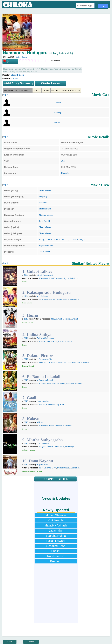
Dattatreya (70, 447)
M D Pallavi (73, 278)
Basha (57, 122)
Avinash (75, 319)
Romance (26, 471)
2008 (26, 275)
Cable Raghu (45, 252)
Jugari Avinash (55, 426)
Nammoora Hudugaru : (18, 90)
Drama (24, 57)
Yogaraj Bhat (43, 464)
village (16, 78)
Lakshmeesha (43, 401)
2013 (26, 380)
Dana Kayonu (41, 461)
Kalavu (33, 419)
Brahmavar (62, 299)
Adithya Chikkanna (45, 338)
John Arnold (44, 221)
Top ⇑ (6, 94)
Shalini (56, 551)
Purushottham (63, 468)
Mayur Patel (56, 319)
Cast (37, 90)
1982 (26, 296)
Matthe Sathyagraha (45, 440)
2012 (26, 338)
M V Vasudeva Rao (48, 299)
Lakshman (75, 468)
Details (56, 90)
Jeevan (42, 405)
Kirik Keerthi (56, 520)
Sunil (62, 405)
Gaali (32, 398)
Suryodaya (44, 196)
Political (25, 450)
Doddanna (44, 362)
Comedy (32, 366)
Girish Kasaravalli (45, 275)
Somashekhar (74, 299)
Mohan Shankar (56, 515)
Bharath (43, 341)
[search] (85, 6)
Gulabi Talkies (40, 271)
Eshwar (49, 239)
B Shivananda (43, 443)
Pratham (56, 561)
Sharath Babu (17, 75)
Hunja (32, 315)
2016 (26, 464)
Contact (31, 642)
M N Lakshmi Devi (48, 468)
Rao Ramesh (56, 556)
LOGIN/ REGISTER (55, 479)
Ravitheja (43, 203)
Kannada (65, 173)
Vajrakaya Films (46, 246)
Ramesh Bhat (45, 384)
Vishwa (58, 102)
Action (18, 57)
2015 (63, 161)
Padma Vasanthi (65, 341)
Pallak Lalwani (56, 541)
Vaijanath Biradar (74, 384)
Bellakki (65, 239)
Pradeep (58, 112)
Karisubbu (68, 426)
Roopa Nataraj (52, 405)
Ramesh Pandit (58, 384)
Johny (42, 239)
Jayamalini (56, 531)
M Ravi (40, 422)
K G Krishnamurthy (58, 278)
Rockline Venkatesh (58, 362)
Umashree (44, 278)
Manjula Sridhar (46, 215)
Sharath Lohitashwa (55, 447)
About (10, 642)
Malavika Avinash (56, 525)
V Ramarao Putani (45, 380)
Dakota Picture (40, 356)
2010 (26, 319)
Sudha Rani (52, 341)
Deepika (66, 319)
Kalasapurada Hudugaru (49, 292)
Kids (24, 303)
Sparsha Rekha (56, 536)
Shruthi (56, 239)
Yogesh (42, 447)
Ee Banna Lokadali (44, 377)
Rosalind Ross (56, 546)
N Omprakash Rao (45, 359)
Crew (46, 90)
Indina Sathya (39, 334)
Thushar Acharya (77, 239)
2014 (26, 443)
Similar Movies (71, 90)
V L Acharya (42, 296)
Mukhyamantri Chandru (78, 362)
